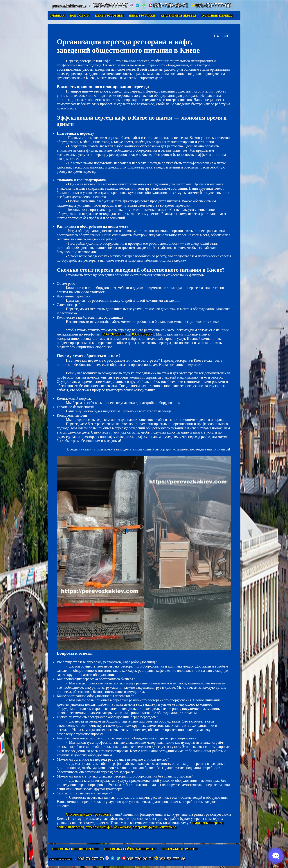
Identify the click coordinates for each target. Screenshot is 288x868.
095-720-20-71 (169, 5)
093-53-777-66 (211, 5)
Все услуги (80, 16)
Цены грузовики (109, 16)
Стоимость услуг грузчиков (87, 814)
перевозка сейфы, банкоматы (108, 827)
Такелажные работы (180, 849)
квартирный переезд (208, 823)
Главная (57, 16)
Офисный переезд (217, 16)
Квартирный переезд (178, 16)
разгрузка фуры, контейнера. (155, 827)
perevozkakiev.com (61, 859)
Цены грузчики (142, 16)
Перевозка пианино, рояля (75, 849)
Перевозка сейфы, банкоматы (130, 849)
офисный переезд (70, 827)
